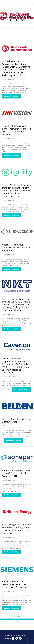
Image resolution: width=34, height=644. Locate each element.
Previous (17, 616)
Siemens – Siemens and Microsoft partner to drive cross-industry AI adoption (14, 584)
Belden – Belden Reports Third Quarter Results (16, 420)
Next (17, 622)
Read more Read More (12, 96)
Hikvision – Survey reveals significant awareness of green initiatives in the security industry (16, 130)
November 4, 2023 (10, 255)
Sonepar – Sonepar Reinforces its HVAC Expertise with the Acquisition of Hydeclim (16, 473)
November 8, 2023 (10, 79)
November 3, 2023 (10, 314)
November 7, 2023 (10, 138)
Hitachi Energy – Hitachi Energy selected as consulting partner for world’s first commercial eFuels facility (17, 529)
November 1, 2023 (10, 537)
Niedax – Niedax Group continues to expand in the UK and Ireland (16, 247)
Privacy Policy (7, 638)
